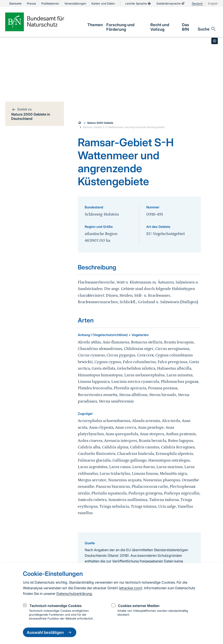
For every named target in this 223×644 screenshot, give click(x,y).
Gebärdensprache (171, 3)
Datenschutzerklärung (74, 594)
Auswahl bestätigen (50, 632)
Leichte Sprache (138, 3)
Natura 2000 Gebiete (100, 123)
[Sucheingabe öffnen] (207, 29)
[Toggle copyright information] (215, 41)
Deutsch (197, 3)
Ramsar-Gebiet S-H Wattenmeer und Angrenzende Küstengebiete (124, 127)
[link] (95, 25)
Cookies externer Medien (139, 606)
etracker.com (131, 588)
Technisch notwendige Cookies (56, 606)
